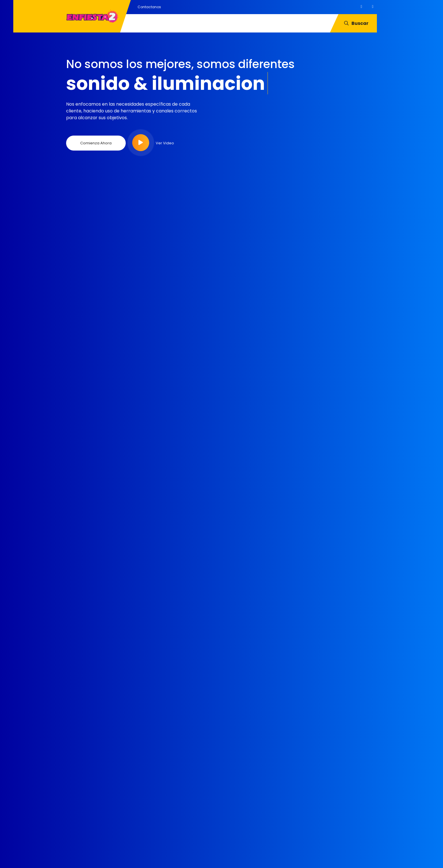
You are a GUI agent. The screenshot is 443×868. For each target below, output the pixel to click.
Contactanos (149, 7)
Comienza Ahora (96, 143)
